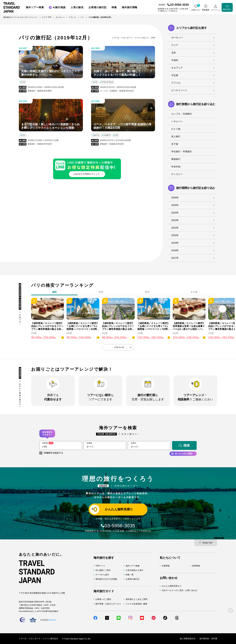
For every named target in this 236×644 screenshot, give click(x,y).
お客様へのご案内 (103, 599)
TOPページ (100, 566)
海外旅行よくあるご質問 (137, 599)
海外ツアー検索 (133, 566)
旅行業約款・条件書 (208, 639)
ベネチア (107, 135)
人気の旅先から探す (135, 570)
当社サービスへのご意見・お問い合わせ (179, 590)
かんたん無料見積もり (172, 586)
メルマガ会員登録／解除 (137, 604)
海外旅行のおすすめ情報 (106, 579)
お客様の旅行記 (133, 579)
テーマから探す (102, 575)
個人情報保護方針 (188, 639)
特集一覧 (130, 575)
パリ (23, 82)
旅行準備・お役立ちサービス (108, 604)
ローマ (97, 135)
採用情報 (196, 566)
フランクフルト (108, 82)
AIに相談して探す (103, 570)
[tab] (101, 293)
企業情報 (166, 566)
